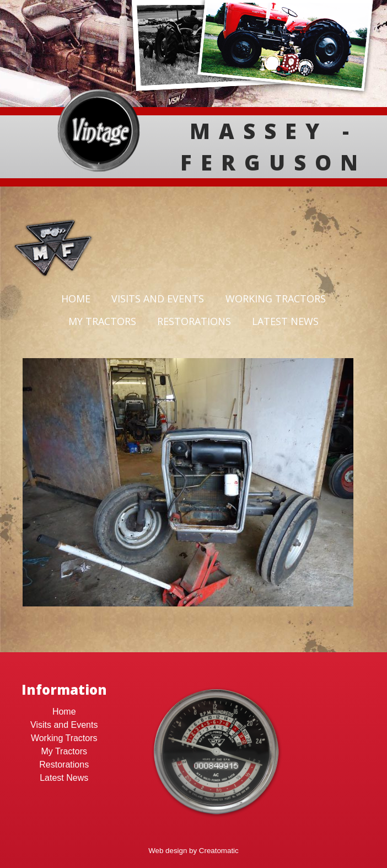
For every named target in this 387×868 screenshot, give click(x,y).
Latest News (285, 321)
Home (76, 299)
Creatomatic (219, 851)
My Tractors (102, 321)
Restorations (194, 321)
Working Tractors (276, 299)
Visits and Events (158, 299)
